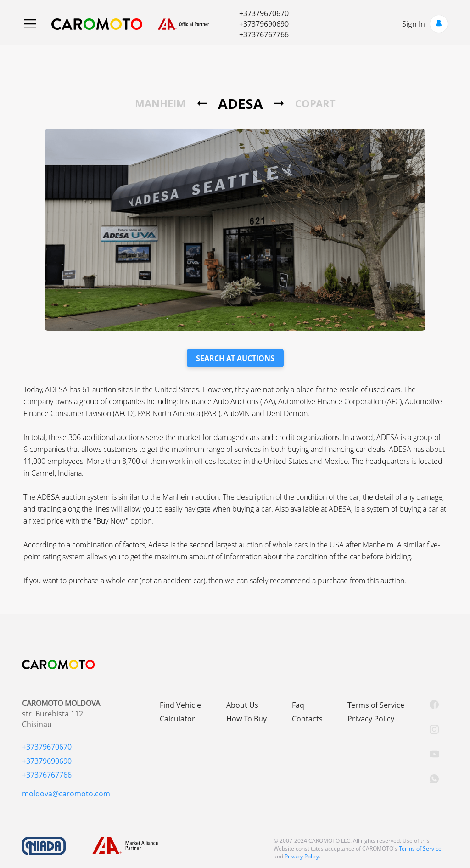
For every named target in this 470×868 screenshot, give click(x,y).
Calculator (177, 719)
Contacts (307, 719)
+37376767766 (264, 34)
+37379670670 (264, 13)
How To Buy (246, 719)
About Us (242, 705)
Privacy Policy (371, 719)
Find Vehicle (180, 705)
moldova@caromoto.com (66, 794)
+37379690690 (264, 24)
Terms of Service (376, 705)
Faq (298, 705)
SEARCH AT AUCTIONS (235, 358)
